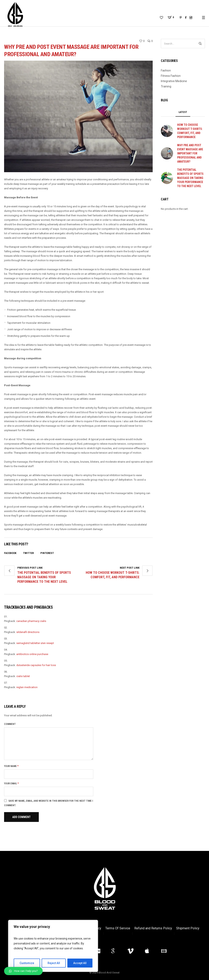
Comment (10, 724)
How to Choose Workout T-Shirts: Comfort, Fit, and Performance (113, 575)
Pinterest (47, 553)
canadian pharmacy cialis (31, 621)
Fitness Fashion (171, 76)
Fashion (166, 70)
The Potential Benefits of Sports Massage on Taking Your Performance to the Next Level (44, 577)
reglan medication (27, 687)
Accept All (80, 963)
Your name (11, 766)
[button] (23, 971)
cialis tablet (23, 676)
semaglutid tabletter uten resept (35, 643)
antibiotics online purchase (32, 654)
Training (166, 86)
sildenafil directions (28, 632)
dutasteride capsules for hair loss (36, 665)
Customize (27, 963)
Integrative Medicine (174, 81)
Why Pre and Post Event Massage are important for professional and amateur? (190, 153)
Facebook (10, 553)
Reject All (54, 963)
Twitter (28, 553)
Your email (11, 784)
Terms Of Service (118, 928)
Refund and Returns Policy (153, 928)
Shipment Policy (188, 928)
